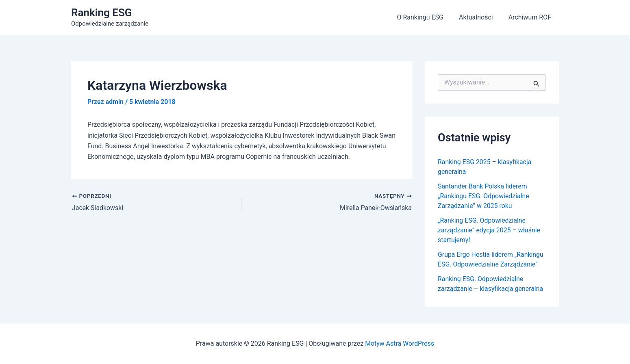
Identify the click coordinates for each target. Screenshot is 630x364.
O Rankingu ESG (426, 17)
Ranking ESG (102, 13)
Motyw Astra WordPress (400, 343)
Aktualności (480, 17)
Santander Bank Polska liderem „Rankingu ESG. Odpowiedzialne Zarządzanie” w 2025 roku (484, 196)
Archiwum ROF (531, 17)
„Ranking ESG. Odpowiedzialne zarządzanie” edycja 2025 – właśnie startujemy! (489, 230)
